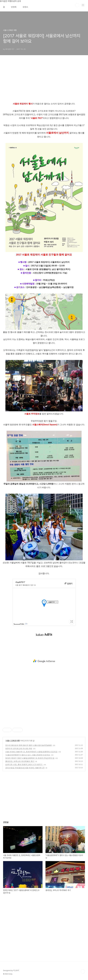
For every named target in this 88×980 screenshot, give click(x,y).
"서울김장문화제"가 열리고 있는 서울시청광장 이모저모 (28, 755)
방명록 (14, 7)
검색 (77, 5)
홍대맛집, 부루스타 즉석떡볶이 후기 (20, 761)
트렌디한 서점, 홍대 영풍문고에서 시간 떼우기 (24, 765)
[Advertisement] (44, 661)
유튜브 (25, 7)
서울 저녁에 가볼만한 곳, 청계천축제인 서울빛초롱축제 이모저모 (31, 752)
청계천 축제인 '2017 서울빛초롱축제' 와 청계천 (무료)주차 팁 (30, 758)
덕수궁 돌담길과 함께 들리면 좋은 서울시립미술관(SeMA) (29, 745)
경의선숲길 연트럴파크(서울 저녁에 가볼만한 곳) (25, 768)
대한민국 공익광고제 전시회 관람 (19, 748)
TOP (83, 972)
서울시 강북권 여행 (13, 741)
